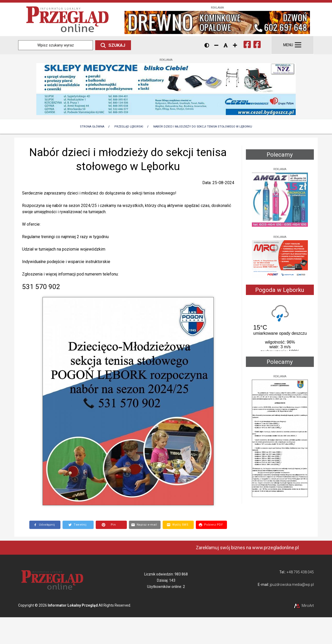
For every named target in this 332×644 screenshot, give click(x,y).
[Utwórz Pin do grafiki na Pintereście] (111, 525)
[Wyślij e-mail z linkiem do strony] (145, 525)
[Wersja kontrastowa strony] (207, 45)
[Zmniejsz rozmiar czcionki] (216, 45)
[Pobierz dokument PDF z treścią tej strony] (211, 525)
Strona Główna (92, 127)
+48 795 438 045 (300, 572)
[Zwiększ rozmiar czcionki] (235, 45)
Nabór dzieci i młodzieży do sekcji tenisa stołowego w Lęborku (203, 127)
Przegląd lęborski (129, 127)
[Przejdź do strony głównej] (67, 19)
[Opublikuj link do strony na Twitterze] (78, 525)
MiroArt (303, 606)
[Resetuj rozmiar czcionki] (226, 45)
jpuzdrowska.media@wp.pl (292, 585)
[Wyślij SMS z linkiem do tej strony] (178, 525)
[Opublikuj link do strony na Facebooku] (45, 525)
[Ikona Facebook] (247, 44)
